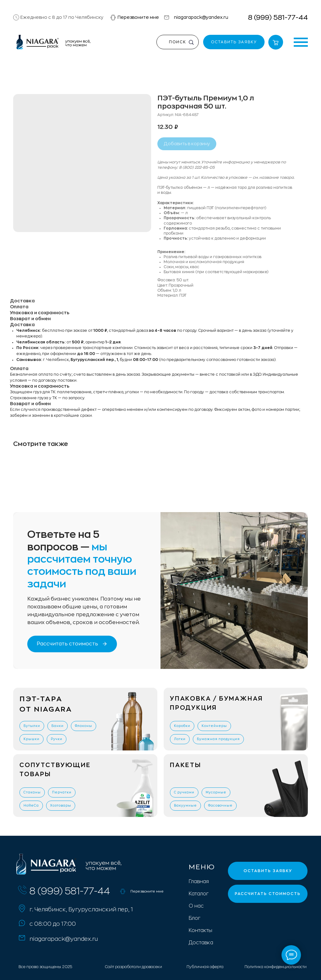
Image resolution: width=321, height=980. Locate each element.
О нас (196, 906)
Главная (199, 882)
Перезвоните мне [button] (138, 17)
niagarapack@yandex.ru (201, 17)
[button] (113, 18)
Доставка (201, 943)
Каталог (199, 894)
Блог (195, 918)
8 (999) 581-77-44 (278, 18)
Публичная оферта (205, 967)
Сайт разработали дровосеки (134, 967)
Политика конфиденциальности (276, 967)
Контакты (200, 930)
